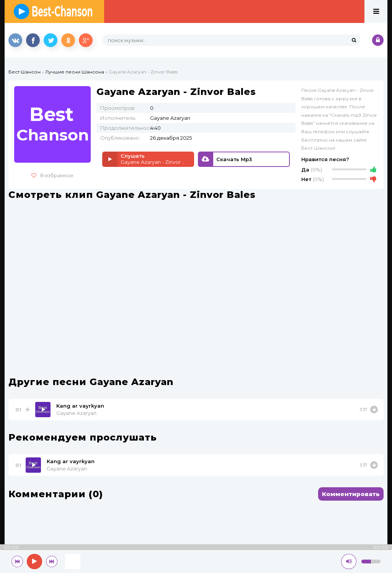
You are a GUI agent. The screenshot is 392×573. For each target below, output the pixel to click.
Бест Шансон (24, 72)
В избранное (52, 175)
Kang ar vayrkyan (80, 406)
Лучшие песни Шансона (75, 72)
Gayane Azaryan (76, 413)
